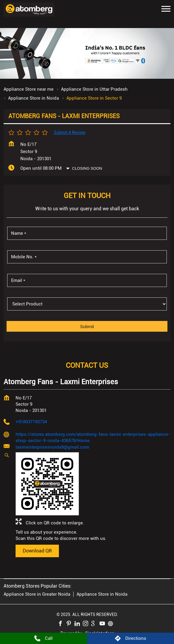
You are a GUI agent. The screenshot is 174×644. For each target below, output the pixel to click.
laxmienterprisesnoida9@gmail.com (52, 447)
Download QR (37, 551)
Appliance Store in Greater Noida (37, 594)
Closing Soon (87, 168)
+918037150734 (31, 422)
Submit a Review (70, 132)
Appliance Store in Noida (102, 594)
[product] (87, 304)
